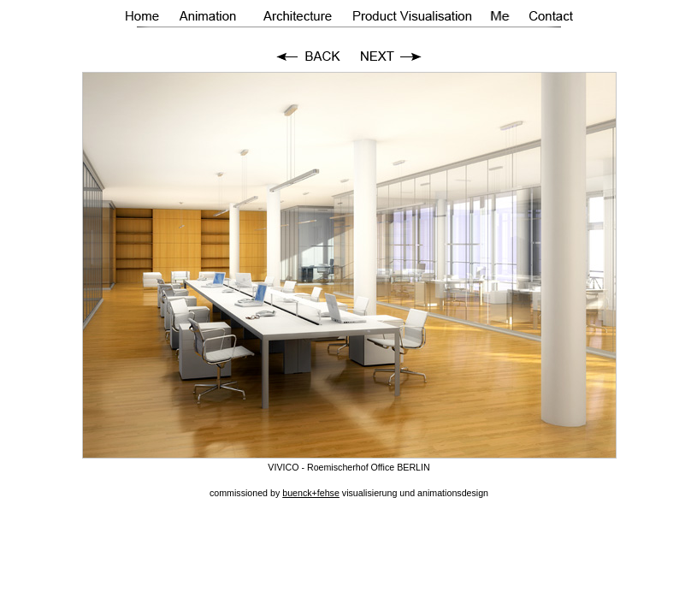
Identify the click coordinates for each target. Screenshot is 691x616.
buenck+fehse (311, 493)
